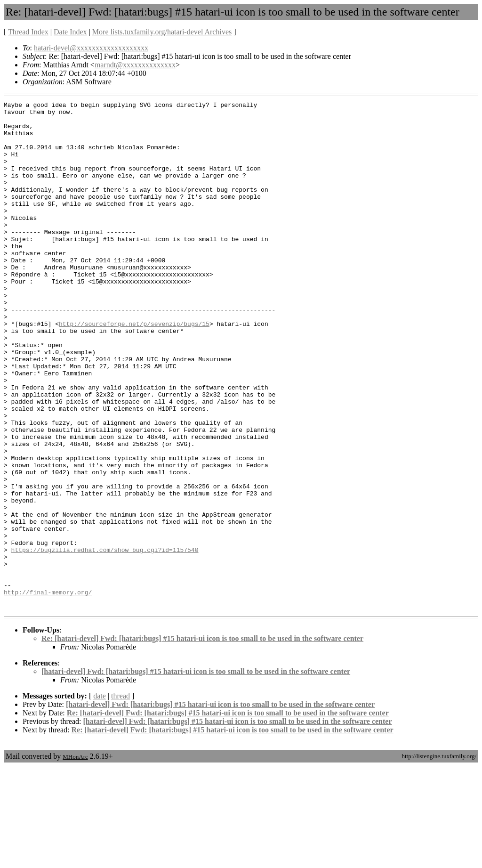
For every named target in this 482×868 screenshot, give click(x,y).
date (100, 798)
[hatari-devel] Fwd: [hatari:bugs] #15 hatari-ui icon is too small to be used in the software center (196, 773)
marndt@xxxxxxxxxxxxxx (135, 65)
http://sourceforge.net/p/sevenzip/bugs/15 (134, 369)
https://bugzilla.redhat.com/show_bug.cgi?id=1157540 (105, 640)
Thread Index (28, 32)
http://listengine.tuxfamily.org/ (439, 858)
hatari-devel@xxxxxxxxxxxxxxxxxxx (91, 48)
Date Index (70, 32)
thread (120, 798)
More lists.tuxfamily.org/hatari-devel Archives (162, 32)
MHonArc (75, 858)
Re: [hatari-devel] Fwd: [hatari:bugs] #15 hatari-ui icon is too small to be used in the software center (202, 740)
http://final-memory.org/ (48, 691)
